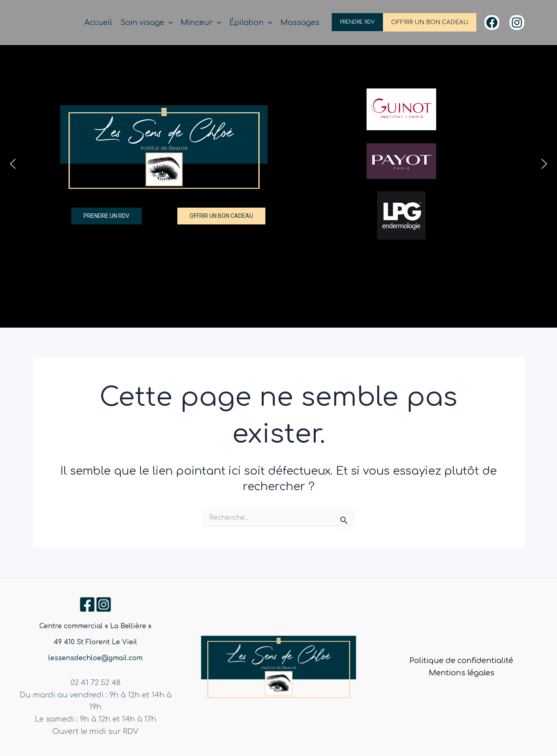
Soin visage (147, 23)
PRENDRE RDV (357, 22)
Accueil (98, 23)
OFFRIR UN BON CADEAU (430, 22)
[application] (169, 23)
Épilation (251, 23)
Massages (300, 23)
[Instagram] (517, 23)
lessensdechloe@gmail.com (95, 658)
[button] (13, 164)
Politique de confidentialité (461, 661)
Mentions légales (462, 673)
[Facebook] (492, 23)
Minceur (201, 23)
